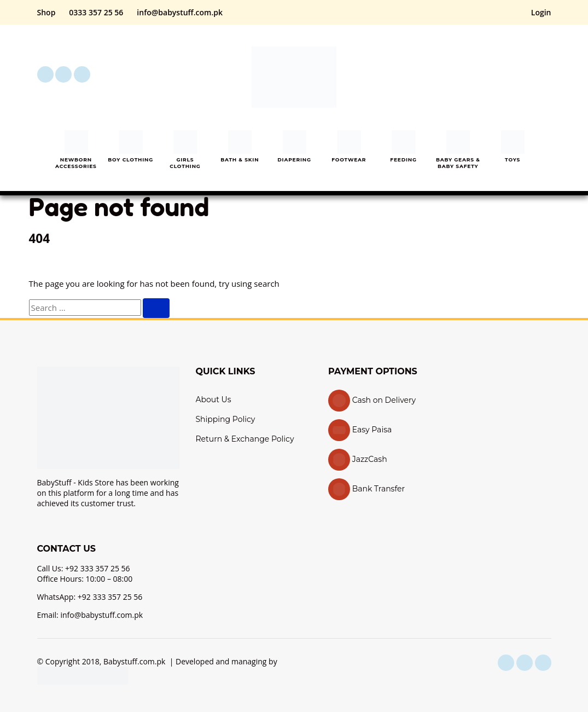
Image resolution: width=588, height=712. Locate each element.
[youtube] (82, 74)
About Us (214, 400)
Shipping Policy (226, 419)
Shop (46, 12)
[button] (482, 74)
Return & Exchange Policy (245, 439)
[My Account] (513, 74)
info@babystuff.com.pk (180, 12)
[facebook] (45, 74)
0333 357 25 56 (96, 12)
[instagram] (63, 74)
